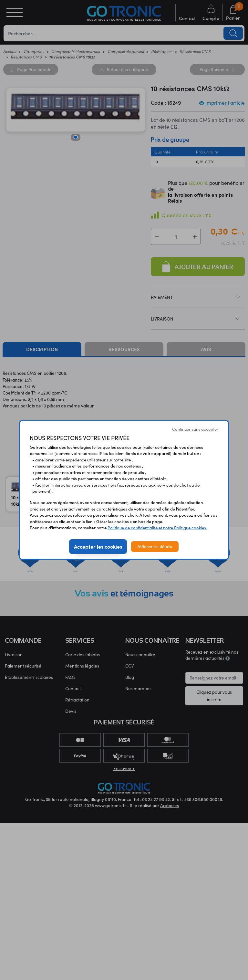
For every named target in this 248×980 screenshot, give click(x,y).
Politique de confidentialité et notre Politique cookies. (157, 528)
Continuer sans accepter (195, 429)
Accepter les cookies (98, 546)
